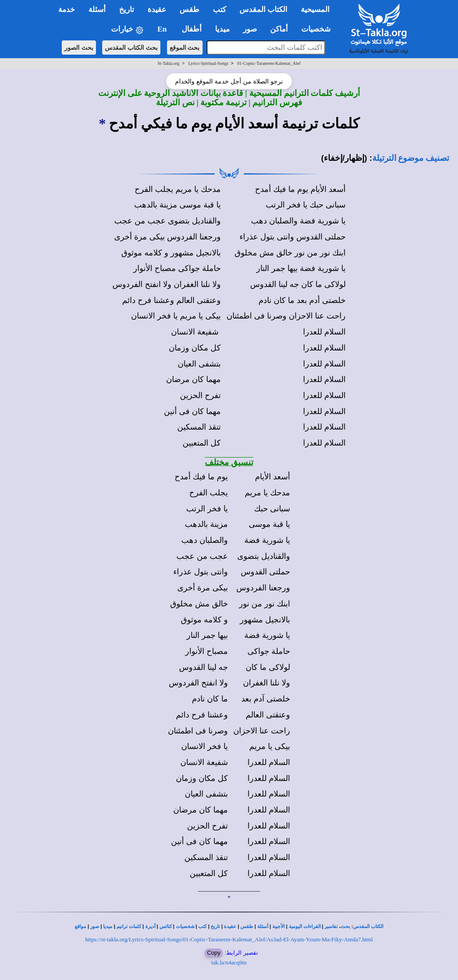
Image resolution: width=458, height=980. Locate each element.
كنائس (166, 926)
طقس (247, 926)
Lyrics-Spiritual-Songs (209, 63)
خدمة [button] (67, 10)
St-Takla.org (169, 63)
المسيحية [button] (315, 10)
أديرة (150, 926)
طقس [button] (189, 10)
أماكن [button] (279, 29)
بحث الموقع (185, 48)
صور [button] (250, 29)
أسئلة (263, 926)
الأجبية (279, 926)
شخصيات (185, 926)
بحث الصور (79, 48)
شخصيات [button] (319, 29)
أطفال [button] (192, 29)
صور (95, 926)
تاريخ (215, 926)
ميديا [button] (222, 29)
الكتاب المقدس (368, 926)
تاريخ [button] (127, 10)
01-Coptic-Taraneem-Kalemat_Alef (269, 63)
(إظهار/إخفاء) (344, 158)
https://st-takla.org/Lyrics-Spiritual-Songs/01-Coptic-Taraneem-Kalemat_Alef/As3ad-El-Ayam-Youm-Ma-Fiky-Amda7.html (229, 939)
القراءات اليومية (305, 926)
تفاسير (331, 926)
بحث (345, 926)
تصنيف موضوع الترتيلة (411, 158)
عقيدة (230, 926)
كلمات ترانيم (129, 926)
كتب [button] (219, 10)
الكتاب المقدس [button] (263, 10)
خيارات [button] (127, 30)
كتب (202, 926)
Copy (214, 953)
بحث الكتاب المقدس (131, 48)
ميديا (108, 926)
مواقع (80, 926)
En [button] (163, 29)
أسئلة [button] (97, 10)
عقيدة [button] (157, 10)
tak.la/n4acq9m (229, 962)
